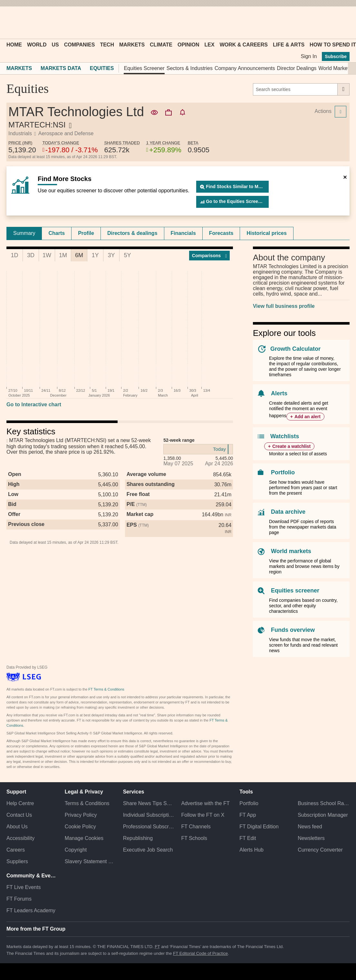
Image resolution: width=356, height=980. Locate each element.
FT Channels (196, 827)
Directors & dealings (132, 233)
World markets (291, 551)
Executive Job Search (148, 850)
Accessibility (20, 838)
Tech (107, 45)
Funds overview (293, 630)
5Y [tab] (127, 255)
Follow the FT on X (203, 815)
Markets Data (61, 68)
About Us (17, 827)
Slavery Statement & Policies (91, 861)
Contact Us (19, 815)
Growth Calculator (295, 349)
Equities (102, 68)
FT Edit (248, 838)
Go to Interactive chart (34, 404)
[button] (10, 23)
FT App (248, 815)
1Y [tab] (95, 255)
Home (14, 45)
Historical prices (267, 233)
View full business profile (284, 306)
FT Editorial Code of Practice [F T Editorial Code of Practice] (200, 953)
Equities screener (295, 591)
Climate (161, 45)
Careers (16, 850)
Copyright (76, 850)
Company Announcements (245, 68)
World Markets (335, 68)
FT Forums (19, 899)
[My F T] (341, 23)
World (37, 45)
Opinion (188, 45)
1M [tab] (63, 255)
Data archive (288, 512)
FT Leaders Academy (31, 910)
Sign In (309, 56)
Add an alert (308, 417)
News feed (310, 827)
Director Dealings (297, 68)
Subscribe (336, 56)
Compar (210, 256)
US (55, 45)
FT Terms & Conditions (106, 689)
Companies (80, 45)
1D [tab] (14, 255)
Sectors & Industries (190, 68)
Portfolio (283, 472)
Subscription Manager (323, 815)
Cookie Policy (80, 827)
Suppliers (17, 861)
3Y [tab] (111, 255)
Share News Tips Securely (149, 803)
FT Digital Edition (259, 827)
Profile (86, 233)
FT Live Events (24, 887)
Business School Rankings (324, 803)
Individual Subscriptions (149, 815)
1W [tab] (47, 255)
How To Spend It (333, 45)
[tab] (24, 233)
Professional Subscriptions (149, 827)
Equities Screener (144, 68)
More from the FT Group (36, 929)
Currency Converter (320, 850)
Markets (132, 45)
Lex (210, 45)
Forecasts (221, 233)
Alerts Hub (251, 850)
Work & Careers (244, 45)
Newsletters (311, 838)
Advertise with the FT (205, 803)
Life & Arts (289, 45)
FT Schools (194, 838)
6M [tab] (79, 255)
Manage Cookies (84, 838)
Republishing (138, 838)
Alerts (279, 393)
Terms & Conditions (87, 803)
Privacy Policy (81, 815)
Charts (57, 233)
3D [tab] (31, 255)
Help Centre (20, 803)
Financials (183, 233)
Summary (24, 233)
